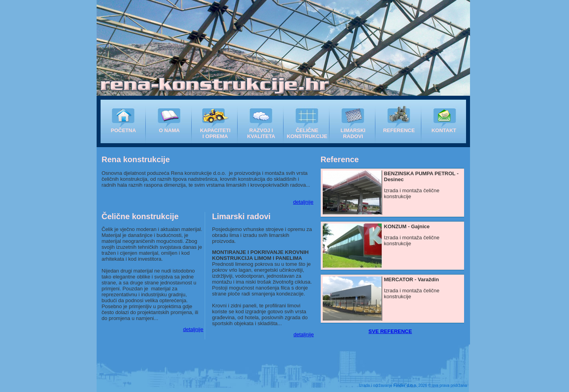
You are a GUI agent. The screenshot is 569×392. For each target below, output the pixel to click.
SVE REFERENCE (390, 331)
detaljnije (303, 202)
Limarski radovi (242, 216)
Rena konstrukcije (136, 159)
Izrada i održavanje (388, 385)
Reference (340, 159)
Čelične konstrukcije (140, 216)
